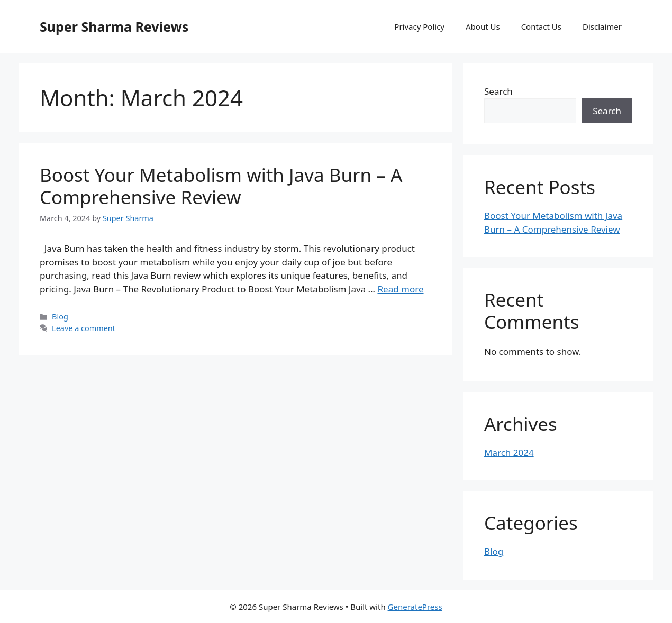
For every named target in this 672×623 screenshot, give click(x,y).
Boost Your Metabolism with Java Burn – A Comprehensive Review (221, 186)
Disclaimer (602, 26)
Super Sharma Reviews (114, 26)
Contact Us (541, 26)
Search (498, 91)
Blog (60, 317)
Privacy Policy (419, 26)
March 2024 (509, 452)
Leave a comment (84, 328)
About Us (483, 26)
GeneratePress (415, 607)
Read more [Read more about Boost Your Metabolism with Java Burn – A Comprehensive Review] (400, 289)
